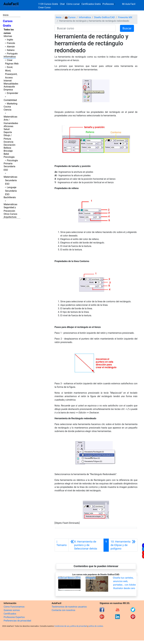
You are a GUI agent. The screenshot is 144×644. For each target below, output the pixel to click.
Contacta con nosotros (63, 610)
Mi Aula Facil (129, 4)
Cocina (7, 107)
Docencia (8, 142)
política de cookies (96, 626)
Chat (62, 4)
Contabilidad (10, 100)
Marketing (12, 104)
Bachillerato (10, 197)
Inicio (6, 15)
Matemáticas (10, 117)
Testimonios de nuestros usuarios (69, 607)
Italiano (11, 50)
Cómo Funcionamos (14, 607)
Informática (10, 57)
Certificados (10, 614)
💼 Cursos (70, 17)
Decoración (10, 145)
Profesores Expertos (14, 617)
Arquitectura (10, 217)
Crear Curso (44, 7)
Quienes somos (12, 610)
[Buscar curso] (85, 28)
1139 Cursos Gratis (48, 4)
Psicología (9, 157)
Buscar (127, 28)
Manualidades (11, 84)
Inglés (10, 40)
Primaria (8, 164)
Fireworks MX (125, 17)
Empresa (8, 90)
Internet (8, 81)
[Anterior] (86, 545)
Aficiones (8, 126)
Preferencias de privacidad (17, 621)
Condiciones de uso (62, 626)
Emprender (13, 93)
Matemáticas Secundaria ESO (10, 180)
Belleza (7, 148)
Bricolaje (8, 151)
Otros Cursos (10, 214)
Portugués (12, 54)
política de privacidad (79, 626)
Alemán (11, 47)
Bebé (6, 154)
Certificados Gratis (91, 4)
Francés (11, 43)
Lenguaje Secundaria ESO (11, 191)
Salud (7, 129)
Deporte (8, 132)
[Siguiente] (123, 545)
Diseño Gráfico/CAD (104, 17)
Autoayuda (9, 87)
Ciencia (7, 110)
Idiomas (8, 36)
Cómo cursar (73, 4)
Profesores (108, 4)
